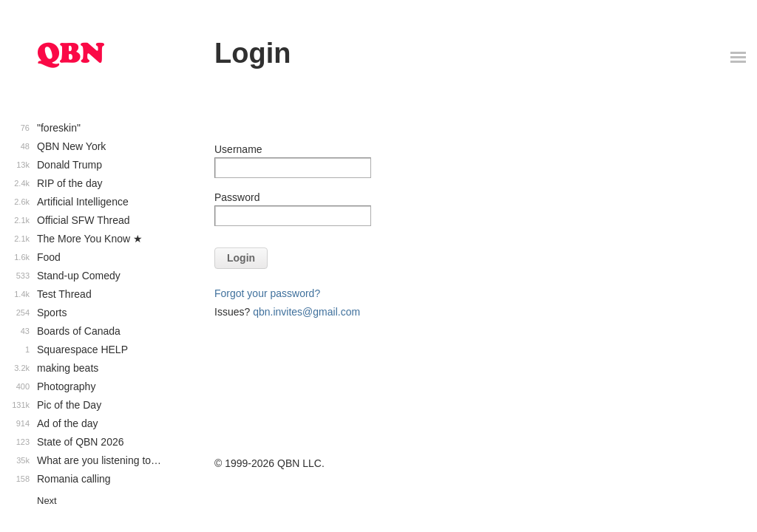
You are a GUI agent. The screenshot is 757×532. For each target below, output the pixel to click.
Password (237, 197)
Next (47, 501)
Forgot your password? (267, 293)
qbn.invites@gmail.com (306, 312)
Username (238, 149)
